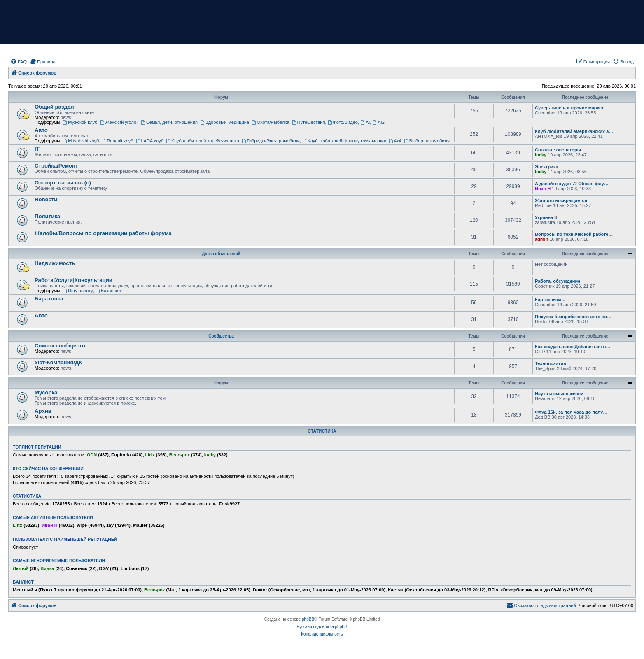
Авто (41, 130)
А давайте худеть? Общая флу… (572, 184)
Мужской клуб (80, 122)
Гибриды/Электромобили (271, 141)
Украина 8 (546, 217)
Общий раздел (54, 107)
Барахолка (49, 299)
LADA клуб (150, 141)
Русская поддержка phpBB (322, 627)
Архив (43, 411)
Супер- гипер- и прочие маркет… (572, 108)
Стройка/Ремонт (56, 166)
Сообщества (221, 336)
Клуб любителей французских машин (344, 141)
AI (365, 122)
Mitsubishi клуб (81, 141)
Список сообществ (60, 346)
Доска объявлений (221, 254)
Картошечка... (550, 300)
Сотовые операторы (558, 150)
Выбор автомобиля (427, 141)
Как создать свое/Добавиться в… (573, 347)
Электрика (547, 167)
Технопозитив (551, 363)
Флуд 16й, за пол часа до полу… (571, 412)
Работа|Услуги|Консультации (73, 280)
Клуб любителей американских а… (574, 131)
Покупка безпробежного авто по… (573, 317)
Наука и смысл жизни (559, 394)
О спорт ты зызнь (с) (63, 183)
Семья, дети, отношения (169, 122)
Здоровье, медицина (225, 122)
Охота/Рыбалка (271, 122)
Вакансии (108, 291)
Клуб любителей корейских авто (202, 141)
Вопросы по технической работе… (574, 234)
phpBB (308, 619)
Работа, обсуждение (558, 281)
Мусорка (46, 392)
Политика (47, 216)
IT (37, 149)
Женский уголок (119, 122)
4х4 (395, 141)
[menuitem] (19, 62)
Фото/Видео (343, 122)
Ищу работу (78, 291)
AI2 (378, 122)
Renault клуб (118, 141)
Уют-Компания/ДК (58, 362)
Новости (46, 199)
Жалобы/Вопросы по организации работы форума (103, 233)
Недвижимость (55, 263)
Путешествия (309, 122)
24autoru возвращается (561, 200)
